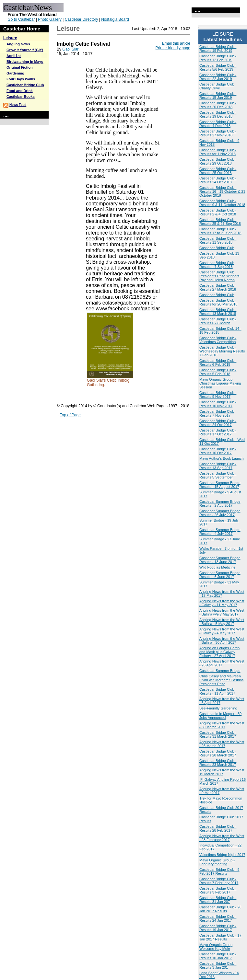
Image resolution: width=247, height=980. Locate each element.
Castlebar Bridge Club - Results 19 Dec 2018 (218, 114)
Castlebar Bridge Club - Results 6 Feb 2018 (218, 363)
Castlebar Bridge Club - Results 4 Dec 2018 (218, 124)
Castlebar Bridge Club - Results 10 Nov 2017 (218, 404)
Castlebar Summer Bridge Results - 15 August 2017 (220, 485)
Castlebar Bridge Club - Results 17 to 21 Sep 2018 (220, 231)
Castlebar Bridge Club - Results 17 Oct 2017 (218, 432)
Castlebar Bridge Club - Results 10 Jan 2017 (218, 956)
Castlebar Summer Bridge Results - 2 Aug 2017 (220, 503)
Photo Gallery (50, 19)
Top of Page (70, 415)
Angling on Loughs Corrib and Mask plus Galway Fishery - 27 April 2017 (219, 652)
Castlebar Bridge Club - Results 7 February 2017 (219, 881)
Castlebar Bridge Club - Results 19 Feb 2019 (218, 49)
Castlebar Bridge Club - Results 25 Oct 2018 (218, 171)
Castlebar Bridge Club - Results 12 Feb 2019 (218, 58)
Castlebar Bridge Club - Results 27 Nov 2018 (218, 133)
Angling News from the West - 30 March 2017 (222, 725)
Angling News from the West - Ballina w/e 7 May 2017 (222, 612)
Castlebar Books (21, 97)
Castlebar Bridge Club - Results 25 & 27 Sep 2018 (220, 222)
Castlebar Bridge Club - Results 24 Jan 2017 (218, 918)
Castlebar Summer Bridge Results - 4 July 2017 (220, 532)
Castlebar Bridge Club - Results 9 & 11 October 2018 (222, 203)
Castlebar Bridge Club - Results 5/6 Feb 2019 (218, 67)
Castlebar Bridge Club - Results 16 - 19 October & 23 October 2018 (222, 191)
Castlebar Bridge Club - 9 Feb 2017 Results (219, 871)
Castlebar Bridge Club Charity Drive (217, 86)
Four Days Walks (21, 79)
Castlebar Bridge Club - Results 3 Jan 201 (218, 965)
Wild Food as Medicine (217, 567)
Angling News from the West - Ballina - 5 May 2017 (222, 622)
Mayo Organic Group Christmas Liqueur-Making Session (220, 383)
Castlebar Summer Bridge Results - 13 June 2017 (220, 560)
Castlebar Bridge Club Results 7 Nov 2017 (217, 413)
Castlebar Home (22, 29)
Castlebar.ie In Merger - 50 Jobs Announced (220, 716)
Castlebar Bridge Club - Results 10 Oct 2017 (218, 451)
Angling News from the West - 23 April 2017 (222, 663)
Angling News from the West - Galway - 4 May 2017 (222, 631)
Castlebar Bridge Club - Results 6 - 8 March (218, 321)
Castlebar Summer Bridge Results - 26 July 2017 (220, 513)
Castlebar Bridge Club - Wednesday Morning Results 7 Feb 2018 (222, 351)
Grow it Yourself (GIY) (25, 50)
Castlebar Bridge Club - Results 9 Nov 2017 (218, 395)
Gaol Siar (70, 49)
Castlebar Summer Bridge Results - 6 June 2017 (220, 575)
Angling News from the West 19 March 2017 (222, 772)
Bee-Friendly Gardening (218, 708)
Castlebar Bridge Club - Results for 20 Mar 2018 (218, 302)
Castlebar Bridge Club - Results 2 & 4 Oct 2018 (218, 212)
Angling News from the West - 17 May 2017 (222, 594)
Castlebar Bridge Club (25, 85)
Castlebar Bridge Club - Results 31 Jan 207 (218, 900)
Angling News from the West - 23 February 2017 (222, 838)
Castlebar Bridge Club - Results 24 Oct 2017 (218, 423)
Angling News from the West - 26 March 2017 (222, 744)
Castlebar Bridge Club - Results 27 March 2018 (218, 287)
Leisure (10, 38)
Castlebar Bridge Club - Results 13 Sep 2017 (218, 466)
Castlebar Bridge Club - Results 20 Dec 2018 (218, 105)
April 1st (14, 56)
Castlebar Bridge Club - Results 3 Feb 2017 (218, 890)
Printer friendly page (173, 48)
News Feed (18, 105)
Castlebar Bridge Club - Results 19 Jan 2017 (218, 928)
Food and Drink (20, 91)
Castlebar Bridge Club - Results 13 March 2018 (218, 312)
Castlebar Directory (82, 19)
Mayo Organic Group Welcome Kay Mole (216, 947)
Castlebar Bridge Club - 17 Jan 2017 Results (220, 937)
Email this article (176, 43)
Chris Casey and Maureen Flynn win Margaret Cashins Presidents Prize (221, 680)
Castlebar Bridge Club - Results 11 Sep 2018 (218, 240)
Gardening (15, 73)
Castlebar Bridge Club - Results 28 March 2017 (218, 753)
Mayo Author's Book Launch (222, 458)
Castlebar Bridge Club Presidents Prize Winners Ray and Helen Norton (219, 276)
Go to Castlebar (21, 19)
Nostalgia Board (115, 19)
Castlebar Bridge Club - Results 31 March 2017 (218, 734)
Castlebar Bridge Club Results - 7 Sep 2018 (217, 265)
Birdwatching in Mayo (25, 62)
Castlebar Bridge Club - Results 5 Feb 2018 (218, 372)
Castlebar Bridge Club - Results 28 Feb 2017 (218, 828)
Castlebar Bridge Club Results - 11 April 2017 (217, 691)
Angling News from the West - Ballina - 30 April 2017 (222, 640)
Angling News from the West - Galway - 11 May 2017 (222, 603)
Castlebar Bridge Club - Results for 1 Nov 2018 (218, 152)
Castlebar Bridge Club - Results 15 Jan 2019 (218, 96)
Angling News (18, 44)
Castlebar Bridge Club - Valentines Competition (218, 340)
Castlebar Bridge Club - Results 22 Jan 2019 (218, 77)
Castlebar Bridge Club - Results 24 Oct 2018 (218, 180)
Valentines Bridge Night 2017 (222, 855)
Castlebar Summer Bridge (220, 671)
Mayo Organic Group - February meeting (217, 862)
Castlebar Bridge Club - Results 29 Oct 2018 (218, 161)
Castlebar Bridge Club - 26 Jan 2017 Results (220, 909)
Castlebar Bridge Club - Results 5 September (218, 475)
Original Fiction (20, 67)
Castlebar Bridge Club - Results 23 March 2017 (218, 763)
